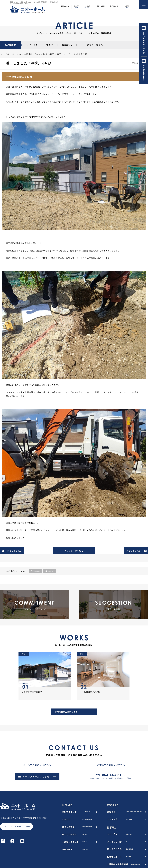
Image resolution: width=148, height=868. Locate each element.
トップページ (7, 54)
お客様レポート (70, 45)
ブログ (50, 45)
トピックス (32, 45)
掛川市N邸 (49, 54)
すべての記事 (24, 54)
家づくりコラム (95, 45)
